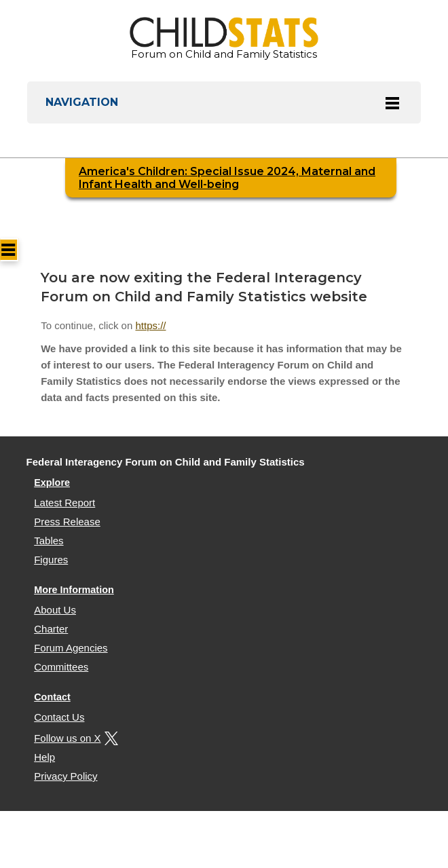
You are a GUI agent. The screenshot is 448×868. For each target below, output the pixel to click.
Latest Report (64, 503)
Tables (49, 541)
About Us (55, 610)
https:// (150, 325)
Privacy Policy (66, 776)
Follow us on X (74, 738)
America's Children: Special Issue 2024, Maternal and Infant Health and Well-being (227, 178)
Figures (51, 560)
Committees (61, 667)
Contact (52, 697)
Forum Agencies (71, 648)
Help (44, 757)
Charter (51, 629)
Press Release (67, 522)
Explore (52, 483)
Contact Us (59, 717)
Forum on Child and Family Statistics (224, 39)
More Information (74, 590)
